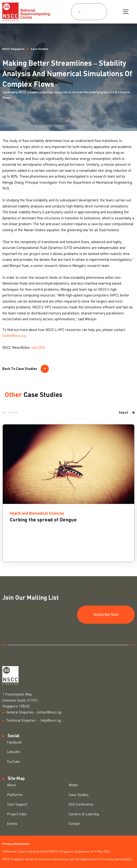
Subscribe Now (106, 615)
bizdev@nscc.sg (14, 336)
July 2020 (38, 348)
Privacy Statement (16, 844)
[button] (10, 413)
